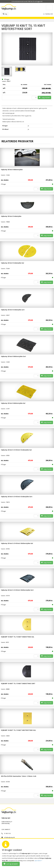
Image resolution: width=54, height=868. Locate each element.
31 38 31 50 (6, 833)
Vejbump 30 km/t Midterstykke (12, 170)
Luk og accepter (11, 864)
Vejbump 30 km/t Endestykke (11, 216)
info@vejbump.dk (8, 837)
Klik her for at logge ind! (35, 1)
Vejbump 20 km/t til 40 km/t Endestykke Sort (17, 497)
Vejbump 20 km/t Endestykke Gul (12, 263)
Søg (5, 14)
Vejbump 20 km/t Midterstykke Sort (13, 356)
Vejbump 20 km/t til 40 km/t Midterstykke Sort (17, 590)
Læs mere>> (38, 861)
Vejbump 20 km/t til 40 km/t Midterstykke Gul (17, 543)
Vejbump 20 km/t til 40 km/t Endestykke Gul (16, 450)
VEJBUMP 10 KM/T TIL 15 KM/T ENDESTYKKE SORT (18, 683)
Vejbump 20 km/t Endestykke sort (13, 310)
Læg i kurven (44, 97)
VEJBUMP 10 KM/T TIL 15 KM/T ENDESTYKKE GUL (18, 637)
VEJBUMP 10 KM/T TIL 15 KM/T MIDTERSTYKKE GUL (18, 730)
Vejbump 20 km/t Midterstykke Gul (13, 403)
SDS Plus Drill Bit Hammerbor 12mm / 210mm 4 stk (19, 776)
